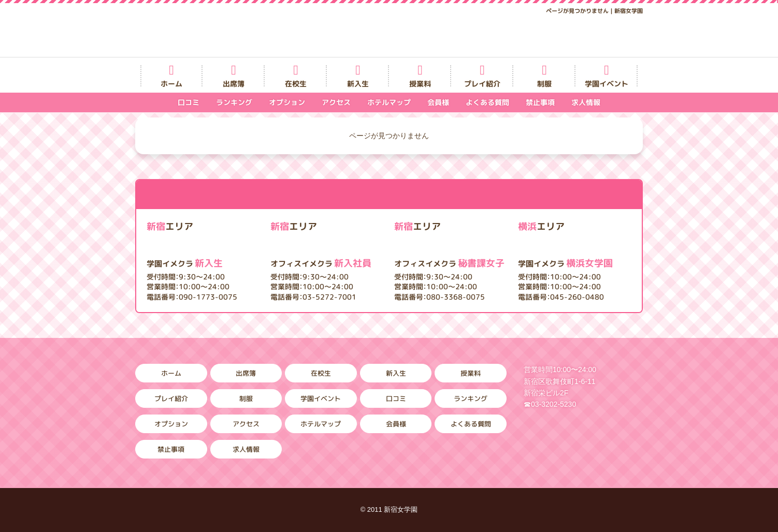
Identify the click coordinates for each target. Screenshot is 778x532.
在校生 (296, 84)
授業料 (420, 84)
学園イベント (607, 84)
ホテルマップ (389, 102)
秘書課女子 (449, 263)
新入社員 (321, 263)
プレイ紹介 (482, 84)
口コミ (189, 102)
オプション (287, 102)
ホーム (171, 84)
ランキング (234, 102)
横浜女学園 (565, 263)
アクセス (336, 102)
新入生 (358, 84)
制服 (544, 84)
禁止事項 (540, 102)
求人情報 (586, 102)
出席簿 (234, 84)
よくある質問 (487, 102)
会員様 (438, 102)
